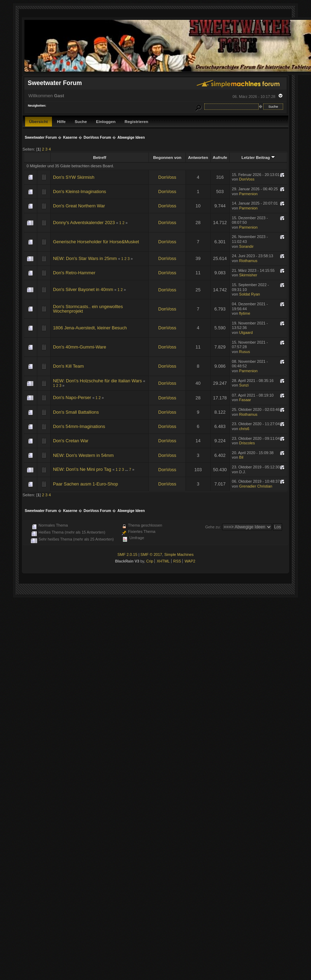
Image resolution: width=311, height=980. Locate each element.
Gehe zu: (213, 527)
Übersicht (39, 121)
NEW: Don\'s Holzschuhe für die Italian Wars (97, 381)
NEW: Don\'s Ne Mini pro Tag (82, 469)
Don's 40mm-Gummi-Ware (80, 347)
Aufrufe (220, 157)
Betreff (100, 157)
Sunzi (244, 385)
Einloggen (106, 121)
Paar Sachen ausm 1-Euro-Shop (86, 484)
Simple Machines (179, 554)
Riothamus (248, 261)
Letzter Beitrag (259, 157)
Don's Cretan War (71, 441)
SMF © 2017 (151, 554)
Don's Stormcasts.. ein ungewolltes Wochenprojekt (88, 309)
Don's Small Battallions (76, 412)
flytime (245, 313)
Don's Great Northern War (79, 206)
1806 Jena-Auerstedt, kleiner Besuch (90, 328)
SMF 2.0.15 (127, 554)
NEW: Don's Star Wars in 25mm (85, 258)
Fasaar (245, 400)
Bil (241, 457)
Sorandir (246, 246)
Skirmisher (248, 275)
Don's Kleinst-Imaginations (79, 192)
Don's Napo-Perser (72, 397)
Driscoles (247, 443)
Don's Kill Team (68, 366)
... (127, 469)
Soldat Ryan (250, 294)
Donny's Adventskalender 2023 (84, 223)
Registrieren (136, 121)
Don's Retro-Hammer (74, 273)
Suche (81, 121)
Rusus (245, 352)
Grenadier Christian (256, 486)
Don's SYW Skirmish (74, 177)
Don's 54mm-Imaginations (79, 426)
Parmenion (248, 194)
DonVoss (167, 177)
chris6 (244, 429)
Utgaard (246, 332)
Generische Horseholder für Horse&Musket (96, 242)
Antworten (198, 157)
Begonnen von (167, 157)
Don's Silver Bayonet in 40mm (83, 289)
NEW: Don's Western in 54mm (83, 455)
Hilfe (61, 121)
